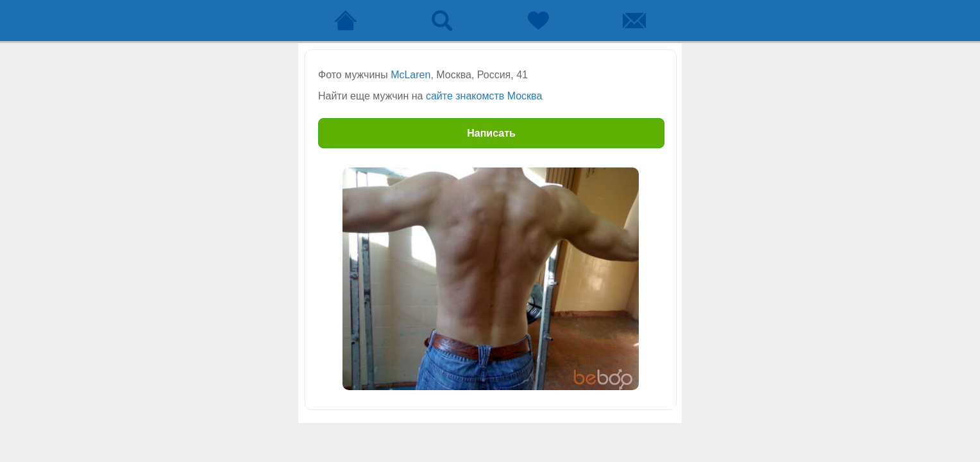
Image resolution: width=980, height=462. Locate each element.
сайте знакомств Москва (484, 96)
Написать (491, 133)
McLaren (410, 75)
